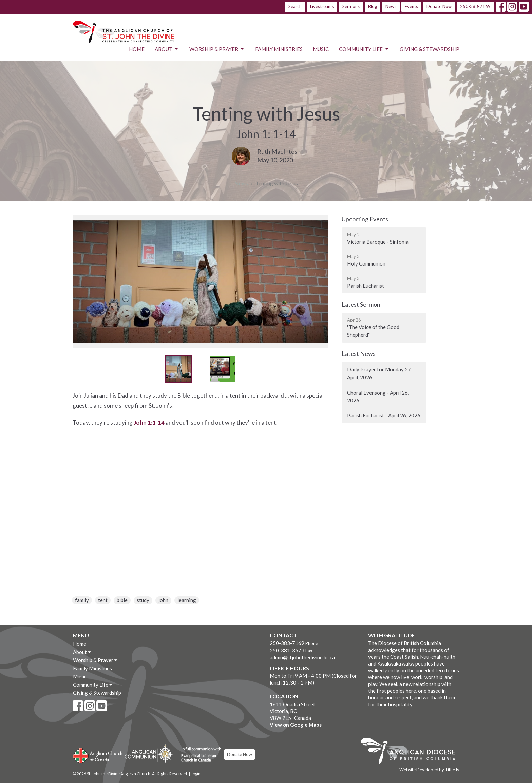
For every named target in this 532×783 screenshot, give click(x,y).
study (143, 600)
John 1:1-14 (149, 423)
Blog (373, 6)
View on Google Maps (296, 725)
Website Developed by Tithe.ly (429, 770)
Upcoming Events (365, 219)
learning (187, 600)
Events (411, 6)
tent (103, 600)
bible (122, 600)
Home (137, 49)
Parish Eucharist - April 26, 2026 (384, 415)
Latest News (359, 353)
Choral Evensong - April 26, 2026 (378, 396)
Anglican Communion (149, 754)
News (391, 6)
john (163, 600)
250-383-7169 (475, 6)
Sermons (351, 6)
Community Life (364, 49)
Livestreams (322, 6)
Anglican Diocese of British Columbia (411, 752)
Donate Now (439, 6)
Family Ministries (279, 49)
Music (321, 49)
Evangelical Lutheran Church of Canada (199, 755)
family (82, 600)
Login (196, 774)
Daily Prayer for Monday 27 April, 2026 (379, 373)
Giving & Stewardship (430, 49)
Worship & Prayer (217, 49)
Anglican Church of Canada (98, 755)
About (167, 49)
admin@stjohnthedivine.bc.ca (302, 657)
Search (295, 6)
